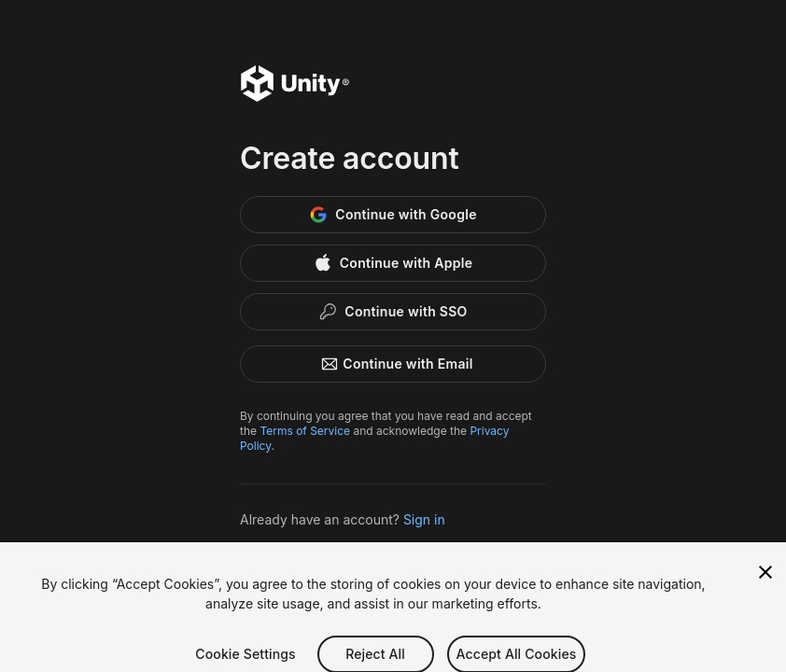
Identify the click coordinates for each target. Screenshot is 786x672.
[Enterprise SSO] (393, 312)
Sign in (424, 519)
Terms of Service (305, 431)
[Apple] (393, 263)
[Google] (393, 215)
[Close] (765, 581)
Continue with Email (393, 364)
